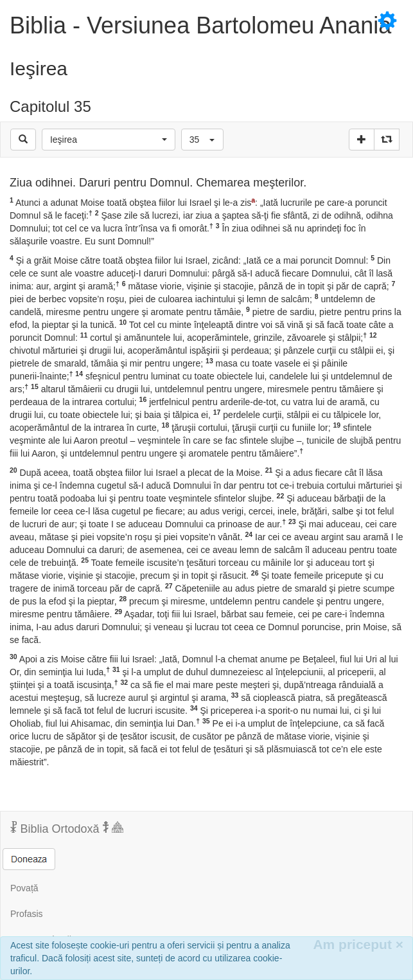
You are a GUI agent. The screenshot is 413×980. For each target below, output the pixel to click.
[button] (109, 140)
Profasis (27, 914)
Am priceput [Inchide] (358, 944)
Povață (24, 888)
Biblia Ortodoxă (67, 828)
